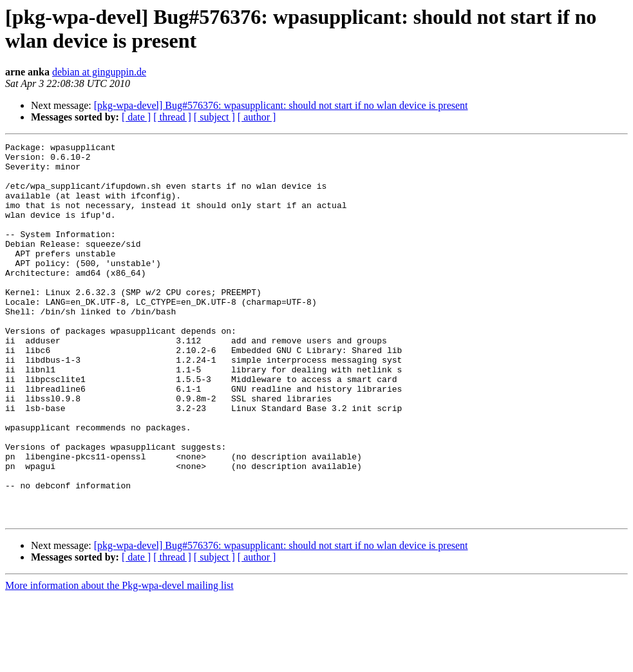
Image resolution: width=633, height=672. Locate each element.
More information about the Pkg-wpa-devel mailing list (119, 661)
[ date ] (136, 117)
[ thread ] (172, 117)
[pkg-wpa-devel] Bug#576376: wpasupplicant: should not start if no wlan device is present (281, 105)
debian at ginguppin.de (99, 72)
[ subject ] (214, 117)
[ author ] (257, 117)
